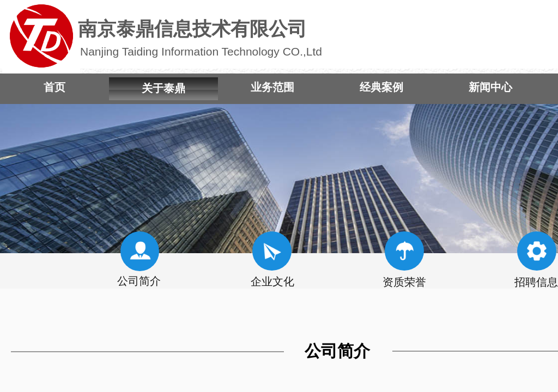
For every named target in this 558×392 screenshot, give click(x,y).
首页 (54, 87)
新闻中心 (490, 87)
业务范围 (272, 87)
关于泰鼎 (163, 88)
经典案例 (381, 87)
